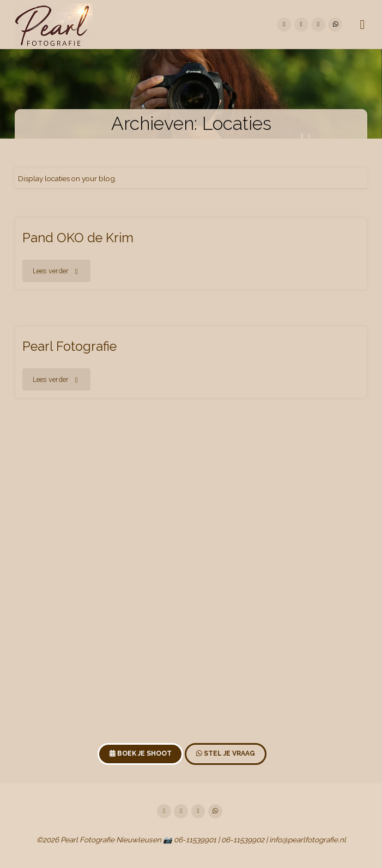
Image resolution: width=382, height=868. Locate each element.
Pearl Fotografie (69, 346)
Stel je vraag (226, 753)
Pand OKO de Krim (78, 238)
